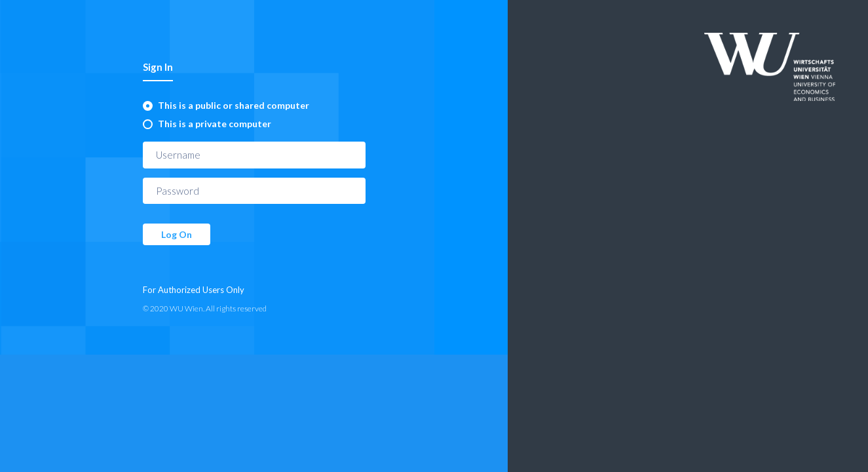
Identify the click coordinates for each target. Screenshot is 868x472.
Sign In (158, 67)
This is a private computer (215, 124)
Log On (177, 234)
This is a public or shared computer (234, 105)
